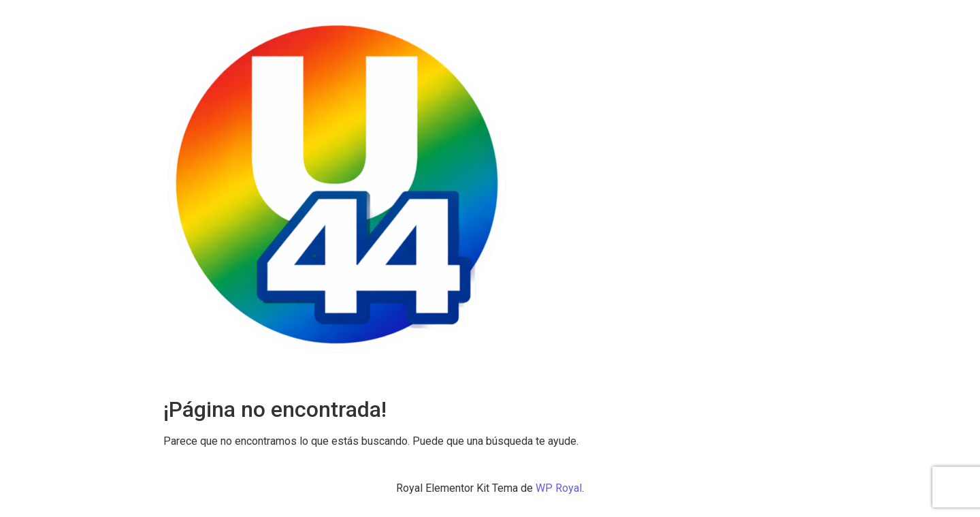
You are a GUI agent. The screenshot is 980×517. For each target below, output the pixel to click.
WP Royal (559, 488)
